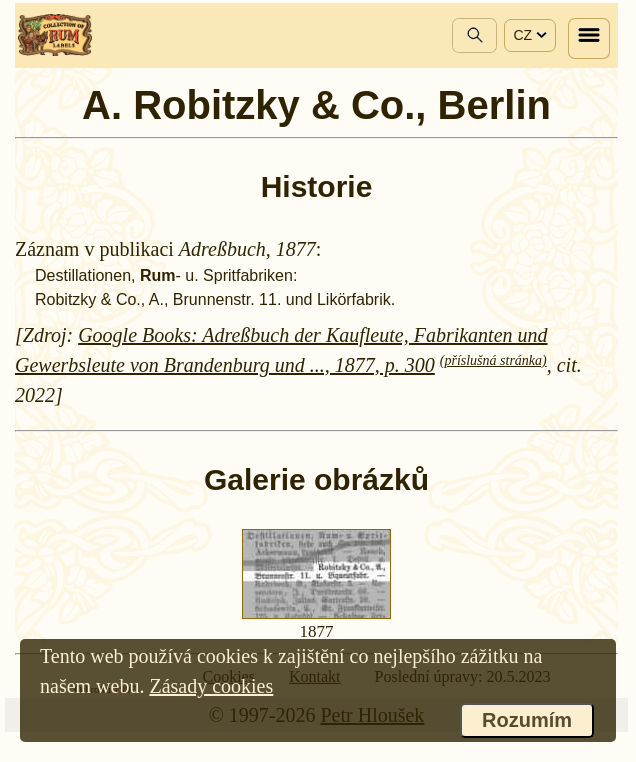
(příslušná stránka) (493, 360)
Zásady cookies (211, 686)
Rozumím (527, 720)
